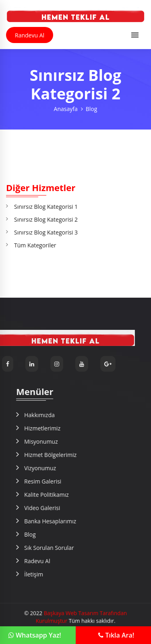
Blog (92, 109)
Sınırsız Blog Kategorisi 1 (46, 207)
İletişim (135, 574)
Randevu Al (30, 35)
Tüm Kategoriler (35, 245)
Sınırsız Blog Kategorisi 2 (46, 219)
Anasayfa (66, 109)
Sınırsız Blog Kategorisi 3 (46, 232)
